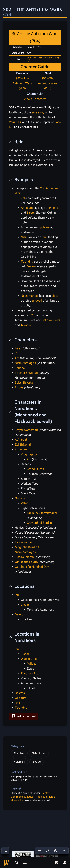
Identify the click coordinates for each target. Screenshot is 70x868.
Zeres (30, 213)
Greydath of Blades (39, 523)
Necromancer (30, 296)
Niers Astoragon (25, 363)
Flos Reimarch (24, 557)
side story (38, 112)
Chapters (19, 753)
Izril (44, 237)
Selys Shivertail (25, 383)
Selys (57, 320)
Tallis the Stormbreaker (42, 513)
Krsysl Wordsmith (26, 430)
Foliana (47, 320)
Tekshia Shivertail (26, 373)
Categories (17, 746)
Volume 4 (15, 122)
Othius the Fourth (26, 562)
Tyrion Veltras (24, 542)
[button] (24, 716)
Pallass (54, 208)
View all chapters (35, 99)
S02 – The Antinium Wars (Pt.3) (22, 83)
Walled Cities (29, 659)
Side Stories (39, 753)
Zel (23, 198)
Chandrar (21, 698)
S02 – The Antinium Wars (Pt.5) (48, 83)
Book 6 (37, 762)
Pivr (17, 353)
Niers (24, 237)
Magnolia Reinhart (27, 547)
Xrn (33, 315)
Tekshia (26, 325)
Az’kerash (21, 440)
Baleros (20, 614)
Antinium (27, 208)
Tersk (18, 348)
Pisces (19, 387)
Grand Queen (35, 469)
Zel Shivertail (23, 445)
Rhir (18, 703)
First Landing (30, 673)
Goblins (44, 227)
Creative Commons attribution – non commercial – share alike (34, 797)
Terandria (27, 261)
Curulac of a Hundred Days (33, 567)
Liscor (55, 296)
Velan (31, 266)
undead (37, 301)
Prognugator (29, 454)
